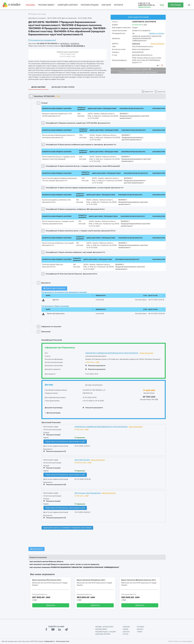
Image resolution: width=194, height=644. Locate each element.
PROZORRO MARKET (46, 5)
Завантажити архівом (54, 288)
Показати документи (95, 366)
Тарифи (139, 632)
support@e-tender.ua (146, 5)
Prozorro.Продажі (90, 5)
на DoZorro (75, 44)
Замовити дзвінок (144, 7)
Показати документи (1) (55, 451)
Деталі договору (53, 413)
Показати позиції (52, 435)
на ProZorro (65, 44)
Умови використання (63, 641)
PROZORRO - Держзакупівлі (104, 627)
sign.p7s (56, 300)
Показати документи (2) (55, 484)
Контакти (119, 5)
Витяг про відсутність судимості (138, 69)
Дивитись (51, 605)
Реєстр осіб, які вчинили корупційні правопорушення (138, 72)
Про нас (126, 634)
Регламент (141, 627)
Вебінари (140, 629)
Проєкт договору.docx (56, 314)
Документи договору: (54, 408)
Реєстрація (176, 5)
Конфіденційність (49, 641)
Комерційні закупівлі (68, 5)
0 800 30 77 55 (144, 3)
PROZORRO (30, 5)
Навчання (106, 5)
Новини (125, 629)
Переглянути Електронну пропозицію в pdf (65, 441)
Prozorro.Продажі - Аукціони (105, 632)
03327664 (136, 44)
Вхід (162, 5)
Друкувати (36, 549)
